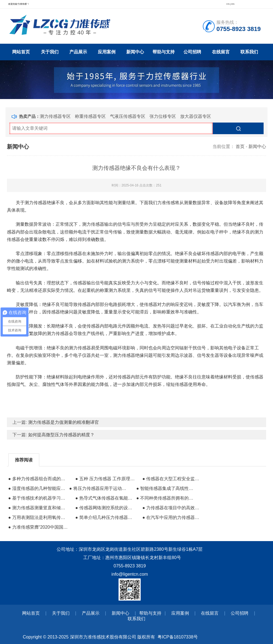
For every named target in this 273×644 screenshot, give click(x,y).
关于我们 (50, 52)
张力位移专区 (163, 116)
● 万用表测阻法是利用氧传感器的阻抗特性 (38, 517)
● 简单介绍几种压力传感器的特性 (105, 517)
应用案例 (107, 52)
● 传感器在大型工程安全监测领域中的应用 (172, 479)
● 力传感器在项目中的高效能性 (172, 508)
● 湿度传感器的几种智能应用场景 (38, 488)
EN (233, 4)
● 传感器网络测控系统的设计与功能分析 (105, 508)
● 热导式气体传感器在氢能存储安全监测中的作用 (105, 498)
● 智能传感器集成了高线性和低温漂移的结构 (166, 488)
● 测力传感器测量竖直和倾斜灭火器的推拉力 (38, 508)
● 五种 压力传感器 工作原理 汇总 (105, 479)
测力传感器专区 (55, 116)
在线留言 (221, 52)
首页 (240, 146)
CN (228, 4)
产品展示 (78, 52)
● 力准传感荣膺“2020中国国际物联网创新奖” (38, 527)
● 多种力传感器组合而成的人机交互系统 (38, 479)
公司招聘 (192, 52)
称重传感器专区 (90, 116)
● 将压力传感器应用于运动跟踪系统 (99, 488)
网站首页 (21, 52)
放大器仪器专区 (196, 116)
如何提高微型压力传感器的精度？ (61, 435)
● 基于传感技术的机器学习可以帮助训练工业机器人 (38, 498)
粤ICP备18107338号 (178, 637)
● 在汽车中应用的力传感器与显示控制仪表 (172, 517)
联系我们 (249, 52)
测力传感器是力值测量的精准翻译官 (64, 422)
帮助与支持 (164, 52)
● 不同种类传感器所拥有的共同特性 (166, 498)
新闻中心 (135, 52)
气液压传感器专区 (128, 116)
